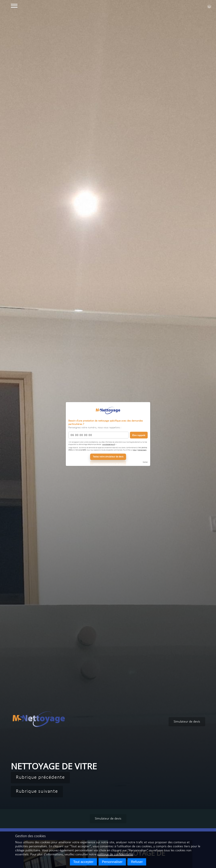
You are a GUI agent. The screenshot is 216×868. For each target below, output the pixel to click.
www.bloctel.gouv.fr (109, 444)
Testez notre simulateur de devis (108, 457)
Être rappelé (139, 435)
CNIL (135, 450)
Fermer (145, 462)
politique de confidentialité (115, 855)
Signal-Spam (142, 450)
